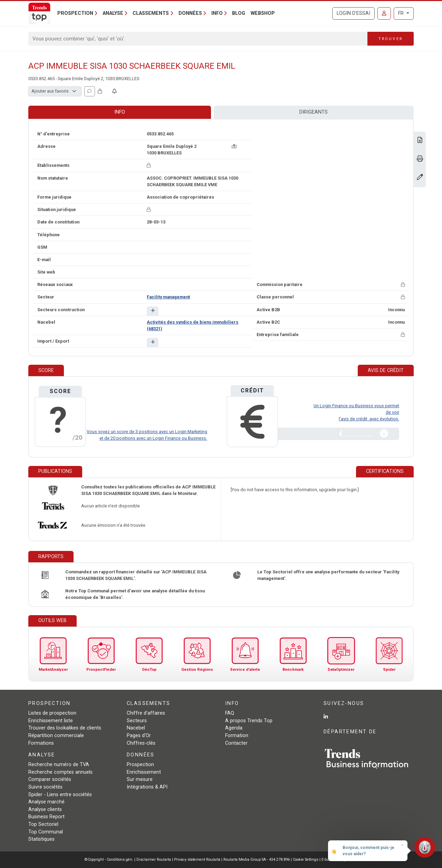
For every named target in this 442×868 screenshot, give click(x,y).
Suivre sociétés (45, 787)
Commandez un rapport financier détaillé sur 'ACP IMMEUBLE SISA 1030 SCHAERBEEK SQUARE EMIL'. (136, 575)
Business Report (46, 817)
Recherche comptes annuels (60, 772)
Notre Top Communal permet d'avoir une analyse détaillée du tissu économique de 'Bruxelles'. (135, 594)
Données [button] (190, 13)
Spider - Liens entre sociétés (60, 795)
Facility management (168, 297)
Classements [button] (151, 13)
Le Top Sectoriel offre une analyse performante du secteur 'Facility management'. (328, 575)
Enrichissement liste (51, 721)
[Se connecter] (384, 13)
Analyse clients (45, 809)
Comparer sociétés (50, 779)
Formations (41, 743)
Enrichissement (144, 772)
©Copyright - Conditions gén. (109, 860)
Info (120, 112)
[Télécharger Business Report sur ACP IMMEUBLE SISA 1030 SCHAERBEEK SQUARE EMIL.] (420, 141)
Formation (237, 736)
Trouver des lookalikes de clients (65, 728)
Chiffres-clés (141, 743)
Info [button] (217, 13)
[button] (152, 311)
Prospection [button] (75, 13)
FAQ (230, 713)
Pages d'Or (139, 736)
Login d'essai (353, 13)
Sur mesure (140, 779)
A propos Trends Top (249, 721)
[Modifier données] (420, 178)
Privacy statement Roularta (197, 860)
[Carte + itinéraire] (234, 146)
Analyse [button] (113, 13)
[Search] (198, 39)
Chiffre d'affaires (146, 713)
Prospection (140, 765)
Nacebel (136, 728)
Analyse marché (46, 802)
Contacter (236, 743)
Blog (239, 13)
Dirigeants (314, 112)
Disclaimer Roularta (154, 860)
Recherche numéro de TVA (59, 765)
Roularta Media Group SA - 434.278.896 (257, 860)
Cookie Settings (306, 860)
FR (402, 13)
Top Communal (46, 832)
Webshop (263, 13)
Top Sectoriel (43, 824)
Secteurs (137, 721)
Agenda (234, 728)
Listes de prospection (52, 713)
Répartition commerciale (56, 736)
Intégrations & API (147, 787)
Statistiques (41, 839)
